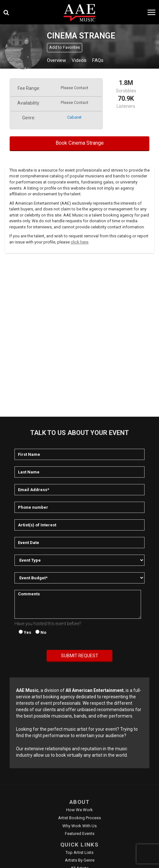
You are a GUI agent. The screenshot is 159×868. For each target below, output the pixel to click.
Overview (56, 60)
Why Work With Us (79, 826)
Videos (79, 60)
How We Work (79, 810)
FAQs (98, 60)
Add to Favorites (65, 47)
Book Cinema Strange (80, 143)
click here (79, 242)
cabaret (74, 117)
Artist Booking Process (79, 818)
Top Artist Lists (79, 852)
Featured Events (80, 834)
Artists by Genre (80, 860)
